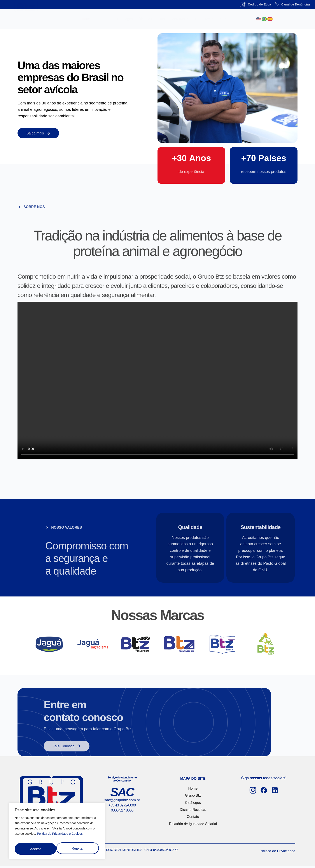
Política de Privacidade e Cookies (60, 835)
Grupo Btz (103, 19)
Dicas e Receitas (152, 19)
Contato (226, 19)
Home (85, 19)
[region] (57, 832)
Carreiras (180, 19)
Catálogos (125, 19)
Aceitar (79, 848)
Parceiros (205, 19)
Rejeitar (36, 848)
